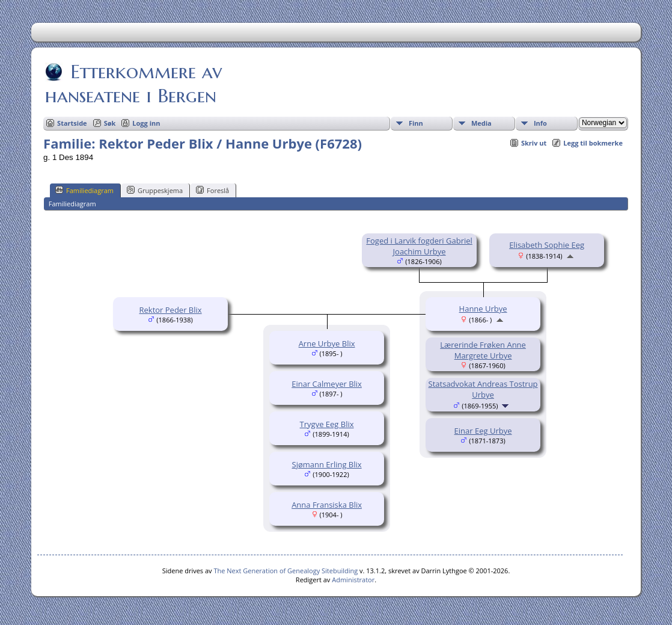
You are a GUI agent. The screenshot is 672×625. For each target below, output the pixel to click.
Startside (72, 123)
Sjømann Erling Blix (327, 464)
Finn (416, 123)
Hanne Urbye (483, 309)
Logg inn (146, 123)
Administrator (353, 580)
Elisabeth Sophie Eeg (547, 245)
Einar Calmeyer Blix (327, 384)
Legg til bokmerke (593, 143)
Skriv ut (534, 143)
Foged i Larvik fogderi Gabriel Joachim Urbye (419, 246)
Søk (110, 123)
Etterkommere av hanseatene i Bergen (133, 84)
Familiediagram (84, 190)
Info (540, 123)
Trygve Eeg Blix (327, 424)
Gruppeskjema (155, 190)
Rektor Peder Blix (171, 310)
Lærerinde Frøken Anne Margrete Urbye (483, 350)
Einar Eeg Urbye (483, 431)
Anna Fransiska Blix (327, 505)
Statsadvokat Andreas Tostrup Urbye (483, 389)
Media (481, 123)
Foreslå (212, 190)
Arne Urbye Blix (327, 343)
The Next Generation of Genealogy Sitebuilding (286, 571)
